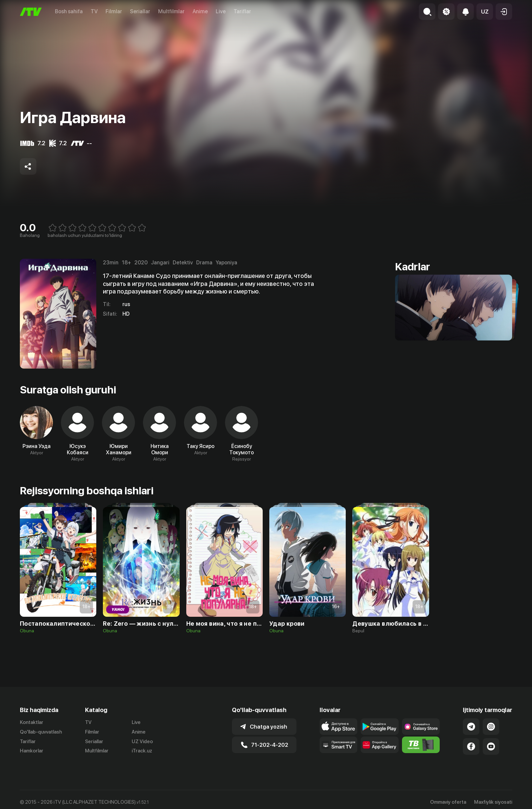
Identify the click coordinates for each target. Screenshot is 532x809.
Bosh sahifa (69, 11)
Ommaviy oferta (448, 802)
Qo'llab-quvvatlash (41, 732)
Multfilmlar (171, 11)
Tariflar (242, 11)
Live (221, 11)
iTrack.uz (142, 751)
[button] (485, 12)
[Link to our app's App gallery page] (380, 745)
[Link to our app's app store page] (339, 727)
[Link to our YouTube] (491, 746)
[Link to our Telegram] (471, 727)
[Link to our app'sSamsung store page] (421, 727)
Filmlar (114, 11)
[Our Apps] (339, 745)
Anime (200, 11)
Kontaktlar (32, 722)
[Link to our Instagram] (491, 727)
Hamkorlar (32, 751)
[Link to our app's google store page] (380, 727)
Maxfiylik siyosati (493, 802)
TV (94, 11)
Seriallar (140, 11)
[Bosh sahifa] (31, 12)
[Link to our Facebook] (471, 746)
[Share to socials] (28, 166)
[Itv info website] (421, 745)
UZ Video (142, 742)
